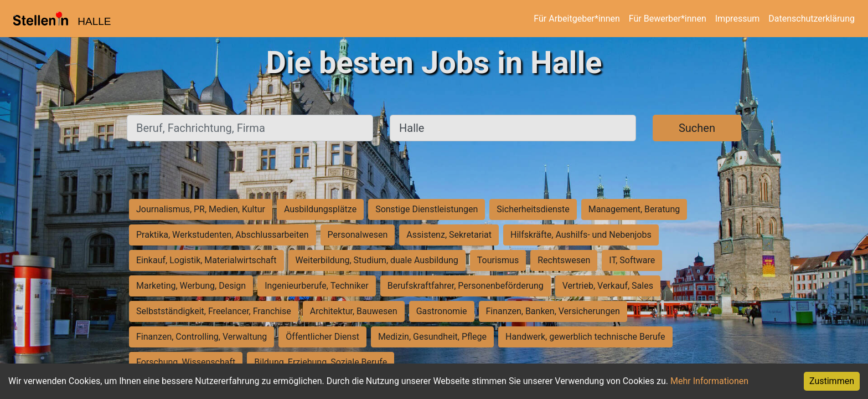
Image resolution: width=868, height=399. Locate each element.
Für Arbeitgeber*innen (577, 19)
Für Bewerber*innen (668, 19)
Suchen (697, 128)
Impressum (738, 19)
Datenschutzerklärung (812, 19)
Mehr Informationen (709, 381)
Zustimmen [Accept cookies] (832, 381)
